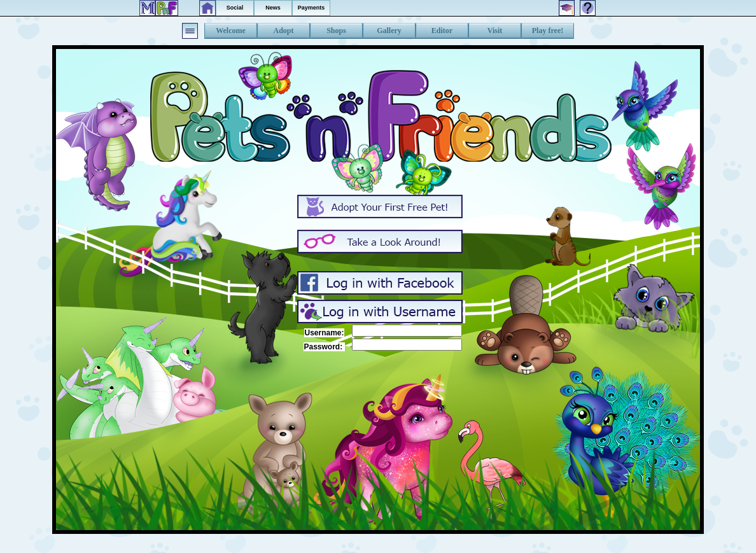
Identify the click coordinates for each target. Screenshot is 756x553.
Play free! (548, 31)
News (273, 8)
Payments (311, 8)
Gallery (389, 31)
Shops (336, 31)
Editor (442, 31)
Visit (495, 31)
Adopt (283, 31)
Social (235, 8)
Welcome (231, 31)
